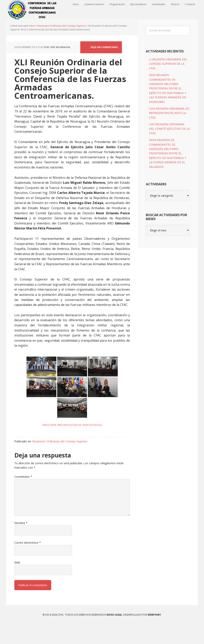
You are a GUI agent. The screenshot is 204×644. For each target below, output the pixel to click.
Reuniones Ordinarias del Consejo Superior (60, 461)
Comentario (23, 496)
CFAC (32, 10)
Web (17, 582)
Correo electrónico (28, 562)
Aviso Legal (114, 634)
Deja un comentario (104, 67)
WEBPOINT (154, 634)
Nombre (21, 542)
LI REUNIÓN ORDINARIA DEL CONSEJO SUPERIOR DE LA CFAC (168, 83)
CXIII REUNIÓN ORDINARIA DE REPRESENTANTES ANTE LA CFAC (169, 132)
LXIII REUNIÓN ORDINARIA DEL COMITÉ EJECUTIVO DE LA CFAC (169, 148)
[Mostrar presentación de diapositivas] (72, 444)
